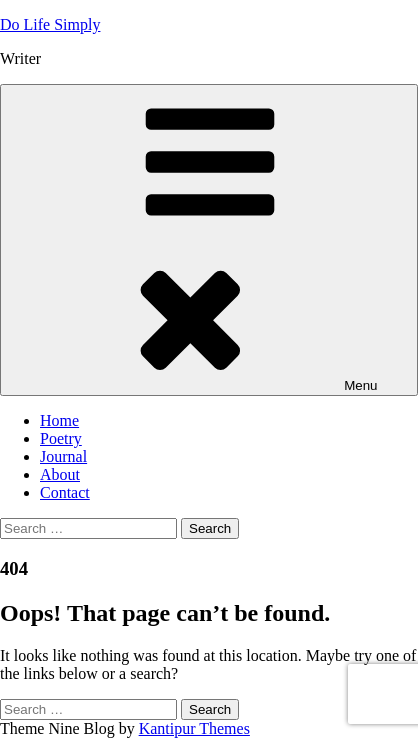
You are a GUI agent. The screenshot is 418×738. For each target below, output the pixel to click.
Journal (63, 456)
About (60, 474)
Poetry (61, 438)
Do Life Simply (50, 24)
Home (59, 420)
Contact (65, 492)
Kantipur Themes (194, 728)
